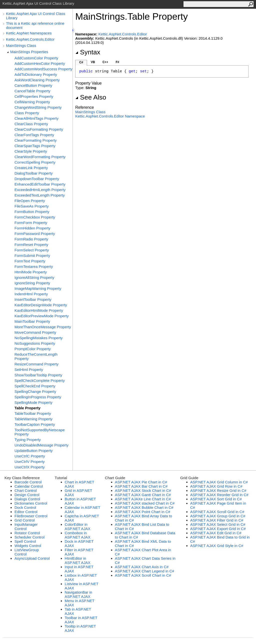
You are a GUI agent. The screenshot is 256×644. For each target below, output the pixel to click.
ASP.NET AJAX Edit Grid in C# (216, 533)
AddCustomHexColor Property (40, 63)
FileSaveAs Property (32, 206)
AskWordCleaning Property (37, 80)
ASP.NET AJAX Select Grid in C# (218, 524)
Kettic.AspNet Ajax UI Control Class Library (36, 16)
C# (81, 62)
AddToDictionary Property (36, 74)
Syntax (88, 52)
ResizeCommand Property (36, 364)
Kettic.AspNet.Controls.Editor (30, 39)
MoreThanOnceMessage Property (43, 327)
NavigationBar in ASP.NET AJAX (78, 594)
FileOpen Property (30, 201)
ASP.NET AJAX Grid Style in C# (217, 546)
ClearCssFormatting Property (39, 129)
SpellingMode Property (33, 402)
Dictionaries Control (31, 503)
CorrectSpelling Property (35, 162)
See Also (91, 97)
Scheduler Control (29, 537)
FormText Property (30, 261)
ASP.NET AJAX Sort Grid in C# (216, 499)
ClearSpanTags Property (35, 146)
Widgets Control (28, 546)
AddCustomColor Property (36, 58)
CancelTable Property (32, 91)
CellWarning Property (32, 102)
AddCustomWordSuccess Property (43, 69)
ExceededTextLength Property (40, 195)
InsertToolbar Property (33, 299)
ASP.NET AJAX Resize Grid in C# (218, 490)
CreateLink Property (31, 168)
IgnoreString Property (32, 283)
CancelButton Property (33, 85)
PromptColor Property (33, 349)
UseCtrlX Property (30, 467)
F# (117, 62)
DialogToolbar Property (34, 173)
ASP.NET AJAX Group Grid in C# (218, 516)
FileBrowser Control (31, 516)
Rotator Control (27, 533)
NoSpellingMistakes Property (39, 338)
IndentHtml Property (31, 294)
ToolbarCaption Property (35, 424)
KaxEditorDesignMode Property (41, 305)
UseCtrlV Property (30, 462)
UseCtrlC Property (30, 456)
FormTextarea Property (34, 267)
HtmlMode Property (31, 272)
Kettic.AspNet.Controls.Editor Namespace (110, 116)
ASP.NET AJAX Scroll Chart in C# (143, 575)
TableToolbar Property (33, 413)
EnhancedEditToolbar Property (40, 184)
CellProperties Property (34, 96)
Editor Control (26, 512)
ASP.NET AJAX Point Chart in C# (143, 512)
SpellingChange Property (35, 391)
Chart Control (26, 490)
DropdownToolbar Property (37, 179)
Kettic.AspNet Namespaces (29, 33)
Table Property (27, 408)
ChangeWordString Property (38, 107)
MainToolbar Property (32, 321)
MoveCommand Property (35, 332)
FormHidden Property (32, 228)
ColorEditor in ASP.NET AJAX (78, 527)
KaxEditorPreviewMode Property (42, 316)
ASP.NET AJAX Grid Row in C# (216, 486)
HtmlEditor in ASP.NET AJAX (78, 560)
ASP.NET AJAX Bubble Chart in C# (144, 507)
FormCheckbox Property (35, 217)
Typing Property (28, 440)
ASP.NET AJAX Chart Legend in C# (145, 571)
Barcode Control (28, 482)
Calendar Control (29, 486)
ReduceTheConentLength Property (36, 356)
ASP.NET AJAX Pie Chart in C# (141, 482)
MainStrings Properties (29, 52)
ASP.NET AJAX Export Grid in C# (218, 529)
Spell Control (25, 541)
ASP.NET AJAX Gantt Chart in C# (143, 495)
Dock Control (25, 507)
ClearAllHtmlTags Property (36, 118)
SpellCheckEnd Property (35, 386)
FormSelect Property (32, 250)
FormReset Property (31, 245)
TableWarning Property (33, 419)
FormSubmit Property (32, 256)
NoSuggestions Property (35, 343)
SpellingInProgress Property (38, 397)
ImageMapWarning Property (38, 288)
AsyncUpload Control (32, 558)
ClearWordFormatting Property (40, 157)
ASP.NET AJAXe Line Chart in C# (143, 499)
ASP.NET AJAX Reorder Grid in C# (219, 495)
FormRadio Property (31, 239)
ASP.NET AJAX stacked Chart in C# (145, 503)
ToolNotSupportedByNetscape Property (40, 432)
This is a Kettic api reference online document (35, 25)
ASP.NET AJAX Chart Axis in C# (142, 567)
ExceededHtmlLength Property (40, 190)
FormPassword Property (35, 234)
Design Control (27, 495)
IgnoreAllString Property (34, 277)
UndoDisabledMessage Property (41, 445)
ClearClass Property (31, 124)
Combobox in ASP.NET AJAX (78, 535)
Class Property (27, 113)
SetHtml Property (29, 370)
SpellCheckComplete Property (40, 380)
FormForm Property (31, 223)
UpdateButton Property (34, 451)
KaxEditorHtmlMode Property (39, 310)
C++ (105, 62)
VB (93, 62)
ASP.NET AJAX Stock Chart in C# (143, 490)
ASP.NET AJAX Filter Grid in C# (217, 520)
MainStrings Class (21, 46)
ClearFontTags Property (34, 135)
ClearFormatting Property (35, 140)
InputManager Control (26, 527)
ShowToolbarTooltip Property (38, 375)
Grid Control (25, 520)
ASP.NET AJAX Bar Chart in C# (141, 486)
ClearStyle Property (31, 151)
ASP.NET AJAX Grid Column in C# (219, 482)
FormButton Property (32, 212)
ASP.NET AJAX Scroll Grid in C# (217, 512)
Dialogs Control (27, 499)
